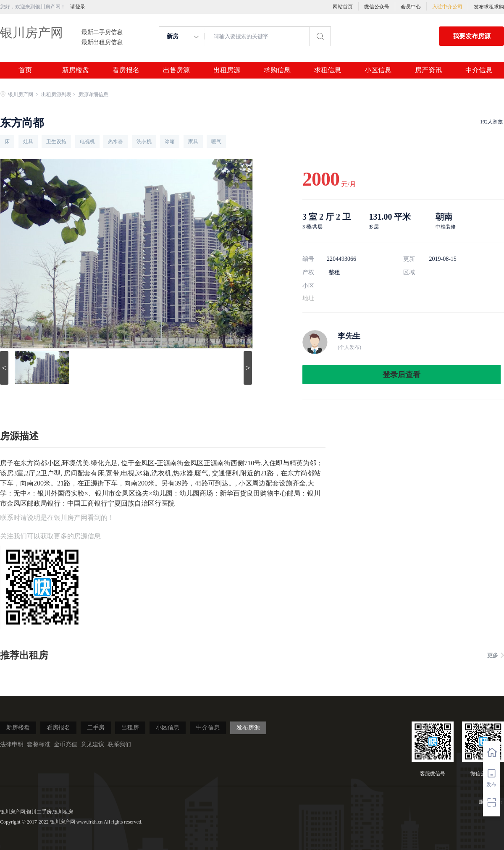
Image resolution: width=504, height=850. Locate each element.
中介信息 (479, 70)
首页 (25, 70)
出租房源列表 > (59, 94)
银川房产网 (31, 33)
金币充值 (66, 744)
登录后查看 (402, 375)
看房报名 (126, 70)
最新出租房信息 (102, 42)
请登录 (78, 7)
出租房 (130, 728)
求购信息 (277, 70)
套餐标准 (39, 744)
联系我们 (119, 744)
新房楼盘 (76, 70)
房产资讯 (428, 70)
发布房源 (248, 728)
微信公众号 (377, 7)
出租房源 (227, 70)
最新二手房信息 (102, 32)
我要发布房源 (472, 36)
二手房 (96, 728)
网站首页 (343, 7)
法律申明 (12, 744)
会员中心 (411, 7)
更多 (496, 655)
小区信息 (378, 70)
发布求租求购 (489, 7)
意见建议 (92, 744)
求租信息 (328, 70)
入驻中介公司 (447, 7)
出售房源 (176, 70)
